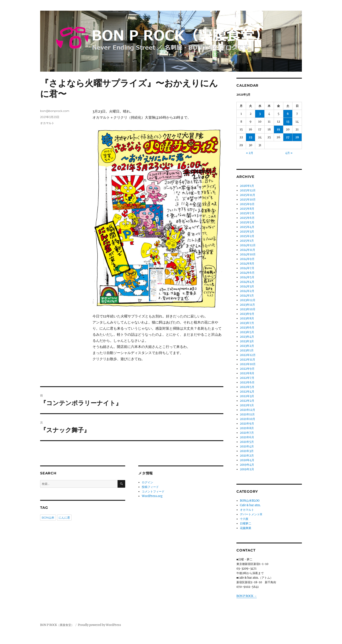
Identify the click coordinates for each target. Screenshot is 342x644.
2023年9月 (247, 314)
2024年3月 (247, 286)
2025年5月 (247, 222)
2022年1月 (247, 405)
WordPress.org (152, 496)
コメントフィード (153, 491)
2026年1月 (247, 186)
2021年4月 (247, 446)
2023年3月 (247, 341)
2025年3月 (247, 232)
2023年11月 (247, 305)
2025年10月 (248, 200)
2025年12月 (248, 190)
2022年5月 (247, 387)
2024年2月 (247, 291)
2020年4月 (247, 460)
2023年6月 (247, 328)
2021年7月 (247, 433)
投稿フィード (150, 487)
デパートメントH (251, 514)
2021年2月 (247, 456)
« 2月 (250, 153)
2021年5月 (247, 442)
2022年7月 (247, 378)
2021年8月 (247, 428)
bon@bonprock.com (55, 111)
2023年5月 (247, 332)
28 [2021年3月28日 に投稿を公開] (297, 137)
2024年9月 (247, 259)
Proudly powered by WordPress (99, 625)
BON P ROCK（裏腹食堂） (57, 625)
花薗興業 (246, 528)
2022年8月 (247, 373)
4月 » (289, 153)
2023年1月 (247, 350)
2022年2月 (247, 401)
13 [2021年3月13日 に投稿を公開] (288, 122)
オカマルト (47, 123)
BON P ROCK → (247, 596)
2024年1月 (247, 296)
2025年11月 (248, 195)
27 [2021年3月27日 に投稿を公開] (288, 137)
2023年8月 (247, 318)
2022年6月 (247, 382)
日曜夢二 (246, 523)
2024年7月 (247, 268)
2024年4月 (247, 282)
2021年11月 (247, 414)
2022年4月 (247, 392)
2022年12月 (248, 355)
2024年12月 (248, 245)
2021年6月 (247, 437)
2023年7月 (247, 323)
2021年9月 (247, 424)
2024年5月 (247, 277)
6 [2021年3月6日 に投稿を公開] (288, 114)
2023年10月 (248, 309)
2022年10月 (248, 364)
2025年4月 (247, 227)
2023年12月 (248, 300)
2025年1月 (247, 241)
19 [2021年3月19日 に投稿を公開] (278, 129)
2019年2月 (247, 469)
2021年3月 (247, 451)
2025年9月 (247, 204)
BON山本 (48, 518)
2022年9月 (247, 369)
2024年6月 (247, 273)
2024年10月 (248, 254)
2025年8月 (247, 209)
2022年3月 (247, 396)
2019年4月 (247, 465)
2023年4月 (247, 337)
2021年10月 (248, 419)
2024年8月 (247, 264)
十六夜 (244, 519)
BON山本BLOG (250, 501)
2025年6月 (247, 218)
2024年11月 (248, 250)
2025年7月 (247, 213)
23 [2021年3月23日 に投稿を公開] (251, 137)
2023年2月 (247, 346)
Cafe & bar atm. (250, 505)
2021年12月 (248, 410)
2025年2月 (247, 236)
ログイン (147, 482)
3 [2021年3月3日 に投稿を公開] (260, 114)
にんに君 (64, 518)
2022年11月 (248, 360)
